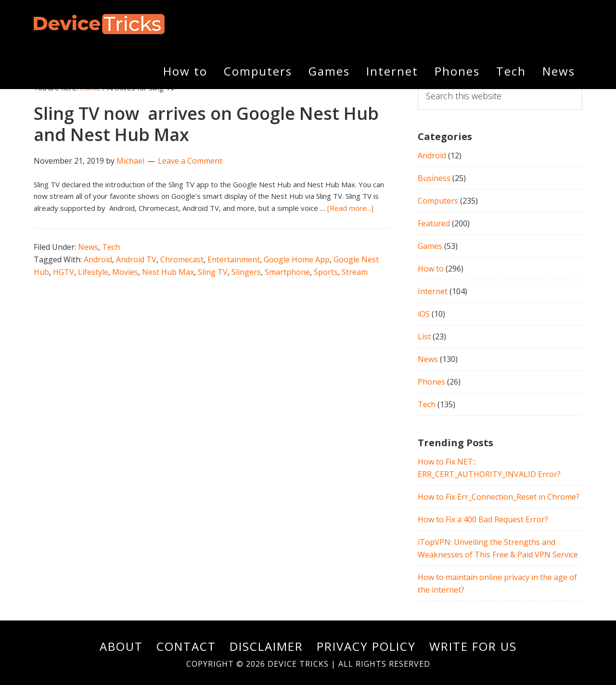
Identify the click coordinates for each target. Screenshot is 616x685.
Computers (438, 201)
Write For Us (473, 646)
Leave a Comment (190, 161)
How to (431, 269)
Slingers (246, 272)
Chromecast (182, 259)
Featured (434, 223)
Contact (186, 646)
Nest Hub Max (168, 272)
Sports (326, 272)
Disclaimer (266, 646)
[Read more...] (350, 208)
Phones (431, 382)
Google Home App (297, 259)
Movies (125, 272)
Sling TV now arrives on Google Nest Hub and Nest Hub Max (206, 124)
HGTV (64, 272)
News (88, 247)
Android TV (136, 259)
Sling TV (213, 272)
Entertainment (234, 259)
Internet (433, 291)
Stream (355, 272)
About (121, 646)
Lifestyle (93, 272)
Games (430, 246)
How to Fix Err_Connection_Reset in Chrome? (499, 497)
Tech (111, 247)
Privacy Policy (366, 646)
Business (434, 178)
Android (98, 259)
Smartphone (287, 272)
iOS (424, 314)
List (424, 336)
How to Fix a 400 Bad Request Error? (483, 519)
